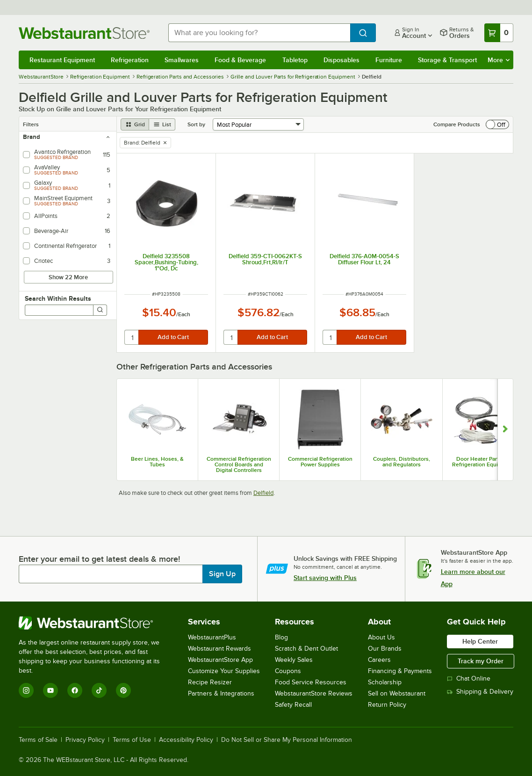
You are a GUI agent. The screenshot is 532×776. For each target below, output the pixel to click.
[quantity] (132, 337)
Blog (281, 637)
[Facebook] (75, 690)
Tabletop (295, 60)
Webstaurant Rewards (219, 649)
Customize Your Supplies (224, 671)
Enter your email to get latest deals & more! (99, 559)
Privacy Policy (85, 740)
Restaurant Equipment (62, 60)
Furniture (389, 60)
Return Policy (387, 705)
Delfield (263, 493)
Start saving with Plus (325, 578)
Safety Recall (293, 705)
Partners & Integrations (221, 693)
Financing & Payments (400, 671)
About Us (381, 637)
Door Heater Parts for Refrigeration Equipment (483, 462)
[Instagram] (26, 690)
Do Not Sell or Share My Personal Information (287, 740)
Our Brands (385, 649)
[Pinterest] (123, 690)
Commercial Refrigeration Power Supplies (320, 462)
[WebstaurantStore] (96, 623)
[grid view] (135, 124)
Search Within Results (58, 298)
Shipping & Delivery (480, 692)
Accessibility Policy (186, 740)
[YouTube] (50, 690)
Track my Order (481, 661)
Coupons (288, 671)
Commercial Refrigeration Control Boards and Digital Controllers (239, 464)
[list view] (162, 124)
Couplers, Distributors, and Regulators (402, 462)
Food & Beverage (240, 60)
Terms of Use (132, 740)
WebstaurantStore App (220, 660)
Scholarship (385, 682)
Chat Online (469, 678)
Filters (31, 124)
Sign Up (222, 574)
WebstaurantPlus (212, 637)
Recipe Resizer (210, 682)
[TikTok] (99, 690)
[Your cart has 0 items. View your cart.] (499, 33)
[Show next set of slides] (505, 430)
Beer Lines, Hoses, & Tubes (157, 462)
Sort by (196, 124)
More (499, 60)
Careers (379, 660)
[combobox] (259, 33)
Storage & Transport (447, 60)
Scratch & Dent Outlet (306, 649)
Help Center (480, 641)
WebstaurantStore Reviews (314, 693)
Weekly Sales (294, 660)
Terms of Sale (38, 740)
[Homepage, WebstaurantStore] (86, 33)
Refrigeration (130, 60)
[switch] (497, 124)
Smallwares (182, 60)
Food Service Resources (311, 682)
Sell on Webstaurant (397, 693)
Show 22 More (68, 277)
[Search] (100, 310)
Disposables (341, 60)
